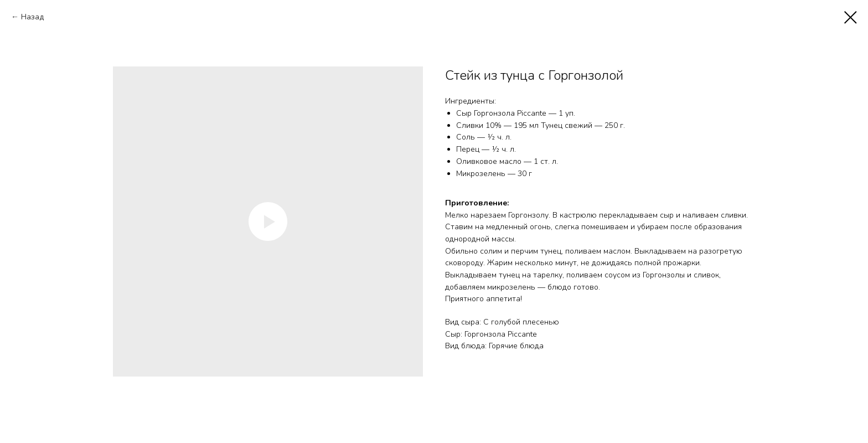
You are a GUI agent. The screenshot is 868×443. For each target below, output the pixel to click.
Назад (32, 17)
